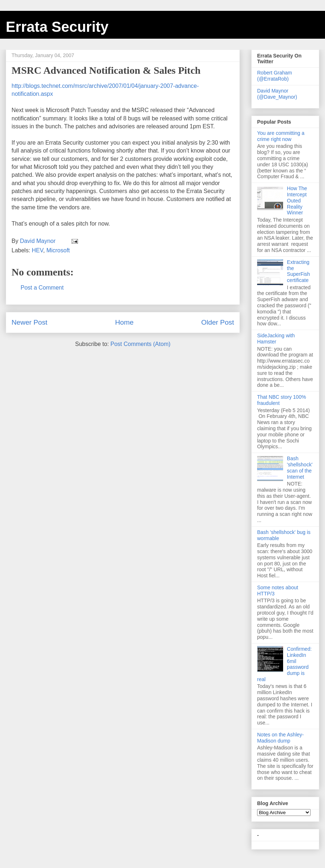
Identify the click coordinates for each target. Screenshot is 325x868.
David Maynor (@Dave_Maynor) (277, 94)
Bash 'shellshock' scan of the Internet (300, 467)
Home (124, 322)
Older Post (218, 322)
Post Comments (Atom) (140, 344)
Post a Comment (42, 288)
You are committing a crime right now (281, 136)
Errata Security (57, 27)
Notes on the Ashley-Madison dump (280, 738)
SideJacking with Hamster (276, 339)
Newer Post (29, 322)
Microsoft (58, 250)
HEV (37, 250)
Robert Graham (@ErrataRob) (274, 76)
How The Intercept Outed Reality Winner (297, 200)
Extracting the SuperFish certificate (299, 271)
